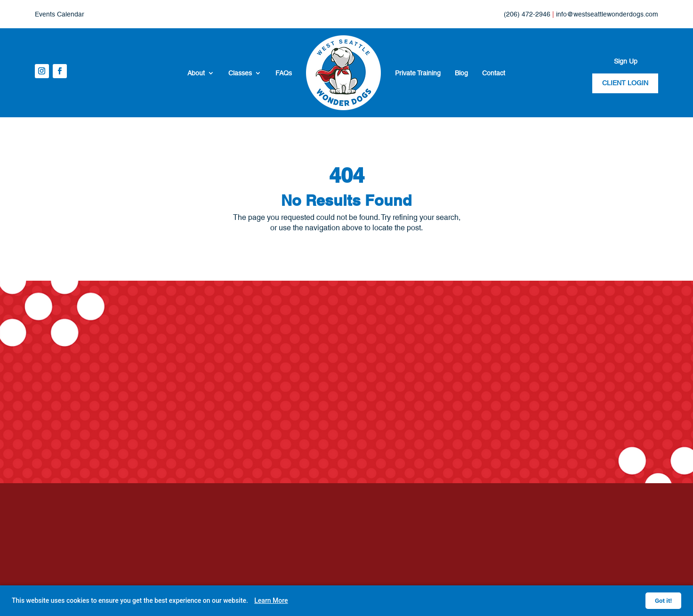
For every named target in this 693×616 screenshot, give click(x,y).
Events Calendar (60, 14)
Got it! (663, 601)
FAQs (284, 73)
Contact (494, 73)
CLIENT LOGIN (625, 83)
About (196, 73)
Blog (461, 73)
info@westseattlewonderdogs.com (607, 14)
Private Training (418, 73)
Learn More (271, 600)
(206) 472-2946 (527, 14)
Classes (240, 73)
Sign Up (626, 61)
